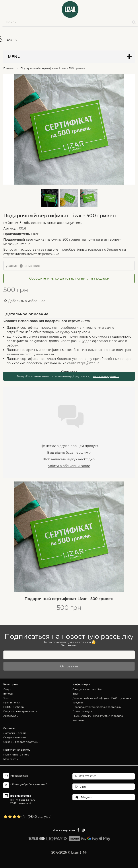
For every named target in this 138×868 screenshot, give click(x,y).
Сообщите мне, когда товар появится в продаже (69, 278)
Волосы (8, 694)
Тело (6, 698)
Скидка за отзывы (15, 737)
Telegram (86, 797)
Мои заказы (11, 759)
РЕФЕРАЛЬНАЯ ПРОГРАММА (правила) (98, 716)
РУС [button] (10, 40)
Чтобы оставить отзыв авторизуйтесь (51, 223)
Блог (75, 694)
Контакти (78, 720)
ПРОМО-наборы (14, 707)
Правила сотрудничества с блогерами (97, 707)
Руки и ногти (12, 703)
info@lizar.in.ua (19, 776)
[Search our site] (66, 22)
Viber (83, 787)
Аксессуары (11, 716)
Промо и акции (82, 711)
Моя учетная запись (16, 755)
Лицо (7, 689)
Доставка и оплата (15, 733)
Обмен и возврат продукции (22, 742)
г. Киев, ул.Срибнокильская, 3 (29, 784)
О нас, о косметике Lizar (87, 689)
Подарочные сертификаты (20, 711)
